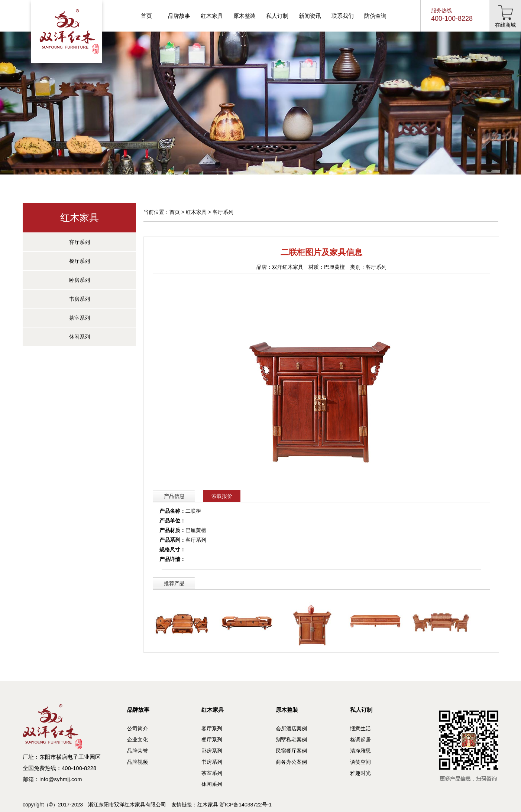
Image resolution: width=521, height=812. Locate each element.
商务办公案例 (291, 762)
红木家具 (212, 16)
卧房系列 (80, 280)
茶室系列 (80, 318)
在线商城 (505, 25)
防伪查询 (375, 16)
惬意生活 (360, 728)
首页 (146, 16)
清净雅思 (360, 751)
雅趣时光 (360, 773)
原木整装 (245, 16)
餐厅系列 (80, 261)
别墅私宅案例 (291, 740)
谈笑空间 (360, 762)
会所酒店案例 (291, 728)
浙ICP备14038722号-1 (246, 805)
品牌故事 (179, 16)
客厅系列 (80, 242)
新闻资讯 (310, 16)
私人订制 (277, 16)
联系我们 (343, 16)
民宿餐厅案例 (291, 751)
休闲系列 (80, 337)
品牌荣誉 (137, 751)
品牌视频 (137, 762)
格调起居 (360, 740)
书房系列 (80, 299)
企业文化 (137, 740)
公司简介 (137, 728)
